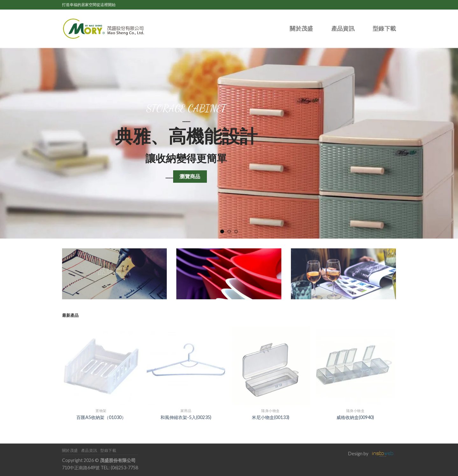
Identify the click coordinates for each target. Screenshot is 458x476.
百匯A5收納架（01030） (101, 417)
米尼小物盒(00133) (271, 417)
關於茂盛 (301, 29)
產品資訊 (343, 29)
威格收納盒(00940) (355, 417)
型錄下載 (384, 29)
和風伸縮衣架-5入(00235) (186, 417)
